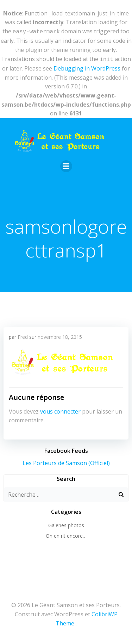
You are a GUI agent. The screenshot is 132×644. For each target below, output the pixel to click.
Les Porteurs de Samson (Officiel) (66, 462)
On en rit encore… (66, 534)
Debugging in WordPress (87, 67)
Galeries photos (66, 524)
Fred (23, 336)
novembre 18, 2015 (60, 336)
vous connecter (60, 410)
